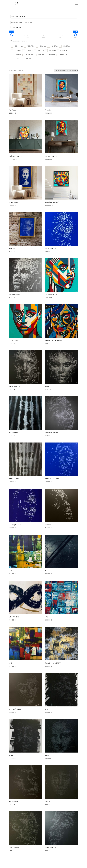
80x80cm (30, 55)
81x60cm (41, 55)
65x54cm (64, 50)
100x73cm (31, 46)
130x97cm (66, 46)
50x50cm (29, 50)
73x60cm (18, 55)
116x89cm (54, 46)
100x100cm (19, 46)
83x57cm (63, 55)
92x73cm (30, 59)
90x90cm (18, 59)
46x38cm (18, 50)
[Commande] (66, 70)
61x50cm (41, 50)
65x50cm (52, 50)
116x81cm (43, 46)
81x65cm (52, 55)
